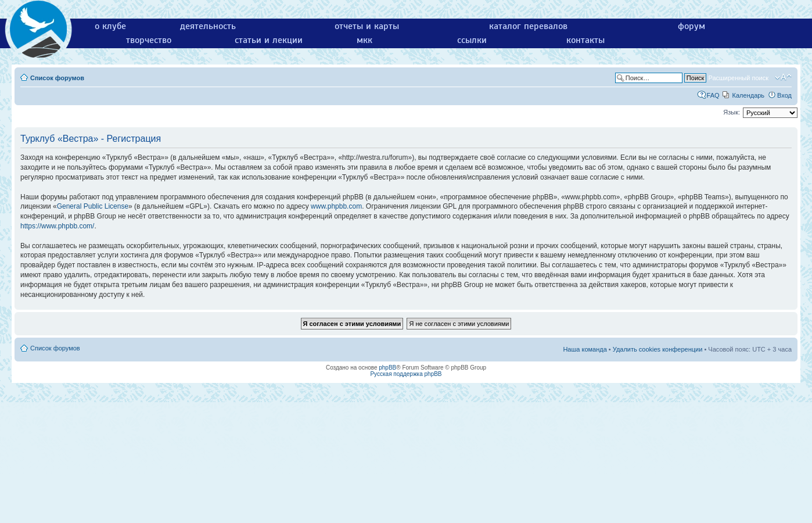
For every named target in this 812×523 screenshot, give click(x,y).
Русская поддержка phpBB (406, 374)
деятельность (208, 26)
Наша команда (585, 349)
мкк (364, 40)
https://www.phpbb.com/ (57, 226)
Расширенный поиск (738, 78)
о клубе (110, 26)
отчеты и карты (367, 26)
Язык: (732, 112)
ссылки (472, 40)
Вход (784, 95)
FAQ (713, 95)
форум (691, 26)
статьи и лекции (269, 40)
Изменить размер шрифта (783, 77)
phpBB (387, 368)
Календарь (749, 95)
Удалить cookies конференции (658, 349)
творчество (149, 40)
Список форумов (57, 78)
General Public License (93, 206)
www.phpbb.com (336, 206)
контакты (585, 40)
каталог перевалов (528, 26)
